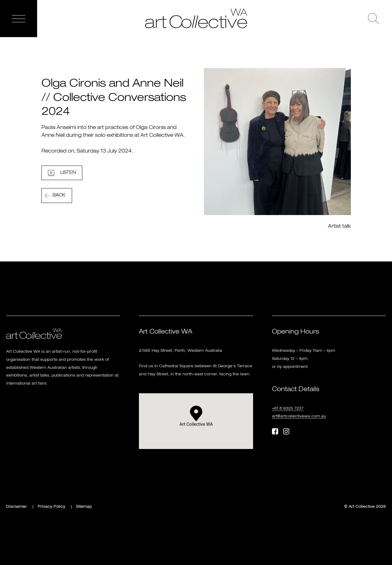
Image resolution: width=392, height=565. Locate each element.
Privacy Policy (52, 507)
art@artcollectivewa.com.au (299, 416)
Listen (68, 173)
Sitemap (84, 507)
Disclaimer (17, 507)
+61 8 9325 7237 (288, 409)
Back (59, 195)
